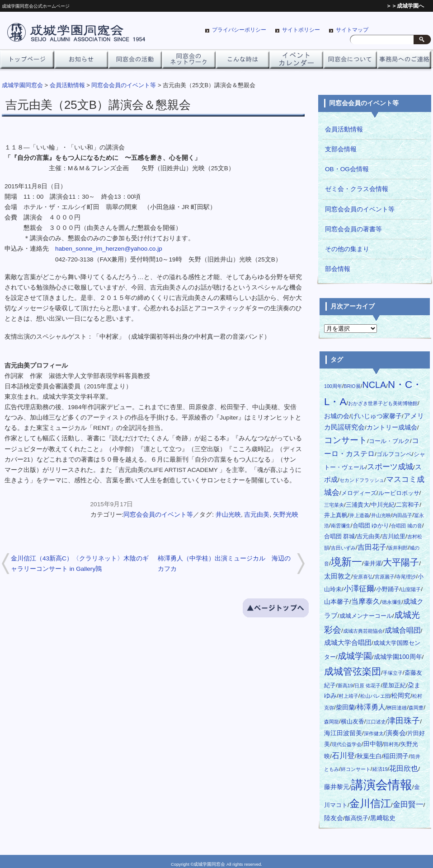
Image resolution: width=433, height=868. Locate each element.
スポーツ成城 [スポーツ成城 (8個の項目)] (390, 467)
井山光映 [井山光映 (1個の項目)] (381, 515)
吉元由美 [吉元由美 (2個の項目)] (368, 537)
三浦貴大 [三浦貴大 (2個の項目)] (358, 505)
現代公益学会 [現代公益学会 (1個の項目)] (347, 744)
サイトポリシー (301, 30)
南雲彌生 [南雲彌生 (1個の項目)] (341, 526)
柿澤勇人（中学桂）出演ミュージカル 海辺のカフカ (224, 564)
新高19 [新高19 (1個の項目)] (345, 686)
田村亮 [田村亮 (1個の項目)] (391, 744)
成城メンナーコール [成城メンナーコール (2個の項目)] (366, 616)
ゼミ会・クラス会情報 (357, 189)
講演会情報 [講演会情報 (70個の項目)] (382, 785)
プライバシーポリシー (239, 30)
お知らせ (81, 62)
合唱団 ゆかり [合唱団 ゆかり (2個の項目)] (371, 526)
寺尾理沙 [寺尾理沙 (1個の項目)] (406, 577)
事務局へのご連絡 (404, 62)
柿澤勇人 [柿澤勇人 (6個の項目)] (371, 707)
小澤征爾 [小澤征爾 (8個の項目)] (359, 588)
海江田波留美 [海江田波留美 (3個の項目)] (343, 733)
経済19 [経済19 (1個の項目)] (380, 769)
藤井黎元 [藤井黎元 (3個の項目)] (337, 787)
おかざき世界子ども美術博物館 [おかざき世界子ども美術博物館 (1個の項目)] (383, 403)
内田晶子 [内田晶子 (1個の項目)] (402, 515)
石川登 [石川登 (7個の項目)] (343, 756)
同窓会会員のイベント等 (158, 515)
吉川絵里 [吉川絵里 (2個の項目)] (394, 537)
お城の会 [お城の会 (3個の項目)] (337, 416)
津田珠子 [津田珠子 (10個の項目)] (404, 721)
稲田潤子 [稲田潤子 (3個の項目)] (396, 756)
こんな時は (242, 62)
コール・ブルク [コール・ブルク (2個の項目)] (389, 441)
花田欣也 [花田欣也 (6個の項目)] (404, 768)
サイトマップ (352, 30)
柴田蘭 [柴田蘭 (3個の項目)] (345, 707)
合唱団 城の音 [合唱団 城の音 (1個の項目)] (407, 526)
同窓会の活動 (135, 62)
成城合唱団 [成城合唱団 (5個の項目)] (403, 630)
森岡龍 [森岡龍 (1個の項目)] (332, 722)
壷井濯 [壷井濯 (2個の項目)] (373, 564)
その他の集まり (347, 249)
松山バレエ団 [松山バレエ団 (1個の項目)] (375, 696)
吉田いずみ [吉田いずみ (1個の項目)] (343, 548)
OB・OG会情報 (347, 169)
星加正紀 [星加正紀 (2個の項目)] (394, 686)
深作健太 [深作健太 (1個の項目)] (374, 733)
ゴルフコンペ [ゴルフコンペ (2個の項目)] (394, 454)
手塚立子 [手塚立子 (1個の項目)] (393, 673)
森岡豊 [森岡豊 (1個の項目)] (416, 708)
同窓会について (350, 62)
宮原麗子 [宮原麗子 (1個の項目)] (385, 577)
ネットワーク (189, 62)
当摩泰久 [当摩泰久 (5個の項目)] (366, 601)
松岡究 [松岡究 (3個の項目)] (401, 696)
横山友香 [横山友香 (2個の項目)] (353, 722)
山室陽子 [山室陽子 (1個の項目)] (411, 589)
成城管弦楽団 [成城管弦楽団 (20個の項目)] (353, 671)
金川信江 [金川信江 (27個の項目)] (370, 804)
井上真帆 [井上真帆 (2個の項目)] (336, 515)
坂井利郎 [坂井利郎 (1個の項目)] (398, 548)
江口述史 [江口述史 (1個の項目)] (376, 722)
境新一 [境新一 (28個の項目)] (346, 562)
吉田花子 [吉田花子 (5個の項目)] (372, 547)
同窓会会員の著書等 (353, 229)
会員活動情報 (344, 129)
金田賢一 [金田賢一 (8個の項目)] (408, 804)
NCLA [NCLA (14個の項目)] (374, 385)
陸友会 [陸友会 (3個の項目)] (334, 818)
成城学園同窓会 (22, 85)
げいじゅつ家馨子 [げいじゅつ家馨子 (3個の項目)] (377, 416)
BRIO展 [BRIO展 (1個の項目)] (352, 386)
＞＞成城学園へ (405, 6)
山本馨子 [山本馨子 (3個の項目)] (337, 602)
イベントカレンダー (296, 62)
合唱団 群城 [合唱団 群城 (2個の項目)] (339, 537)
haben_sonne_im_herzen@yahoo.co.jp (109, 249)
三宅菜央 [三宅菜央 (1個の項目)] (334, 505)
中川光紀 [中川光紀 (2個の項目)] (383, 505)
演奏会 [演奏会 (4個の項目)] (396, 733)
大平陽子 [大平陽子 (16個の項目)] (401, 562)
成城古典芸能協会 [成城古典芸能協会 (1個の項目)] (363, 631)
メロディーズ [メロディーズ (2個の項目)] (359, 493)
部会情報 (338, 269)
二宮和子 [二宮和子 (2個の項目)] (408, 505)
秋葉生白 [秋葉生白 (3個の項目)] (369, 756)
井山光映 (228, 515)
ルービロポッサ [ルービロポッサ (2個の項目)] (399, 493)
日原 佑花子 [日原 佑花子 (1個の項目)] (367, 686)
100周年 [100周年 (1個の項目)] (333, 386)
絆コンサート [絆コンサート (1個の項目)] (356, 769)
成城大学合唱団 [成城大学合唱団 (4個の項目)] (348, 643)
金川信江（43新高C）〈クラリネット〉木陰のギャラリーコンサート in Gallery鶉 (80, 564)
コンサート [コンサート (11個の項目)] (346, 440)
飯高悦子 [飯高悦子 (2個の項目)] (357, 818)
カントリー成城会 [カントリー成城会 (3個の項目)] (392, 427)
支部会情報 (341, 149)
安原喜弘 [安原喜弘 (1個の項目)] (363, 577)
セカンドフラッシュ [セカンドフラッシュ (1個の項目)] (362, 480)
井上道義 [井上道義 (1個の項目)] (359, 515)
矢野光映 (286, 515)
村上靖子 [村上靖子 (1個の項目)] (348, 696)
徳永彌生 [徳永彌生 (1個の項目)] (392, 602)
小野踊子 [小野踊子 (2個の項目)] (388, 589)
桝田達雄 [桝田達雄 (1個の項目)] (397, 708)
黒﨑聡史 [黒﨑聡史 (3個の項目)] (383, 818)
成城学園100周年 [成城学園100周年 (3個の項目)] (398, 657)
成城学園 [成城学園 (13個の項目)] (355, 656)
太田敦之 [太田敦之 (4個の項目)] (338, 576)
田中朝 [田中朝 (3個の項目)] (373, 744)
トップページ (27, 62)
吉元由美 (257, 515)
